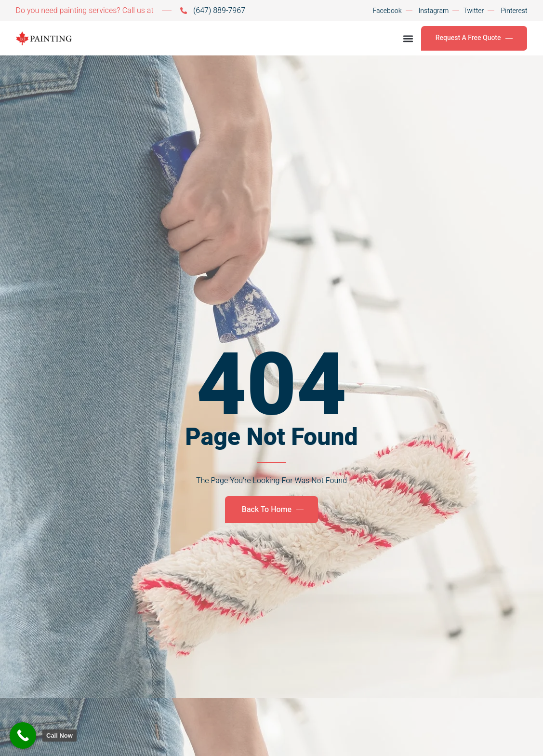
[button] (408, 38)
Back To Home (273, 510)
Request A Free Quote (474, 38)
